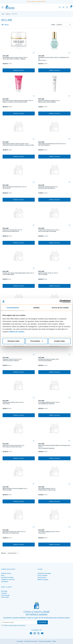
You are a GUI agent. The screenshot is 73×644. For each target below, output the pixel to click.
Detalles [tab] (36, 308)
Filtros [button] (5, 25)
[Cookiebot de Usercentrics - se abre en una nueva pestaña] (61, 301)
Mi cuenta (4, 591)
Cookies (54, 641)
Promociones (5, 595)
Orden (53, 25)
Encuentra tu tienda (7, 577)
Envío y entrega (42, 575)
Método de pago (43, 580)
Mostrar (4, 553)
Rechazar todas (14, 341)
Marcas (8, 14)
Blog (3, 575)
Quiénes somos (6, 573)
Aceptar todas (59, 341)
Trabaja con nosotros (8, 580)
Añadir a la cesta (19, 70)
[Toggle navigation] (2, 7)
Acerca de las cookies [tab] (60, 308)
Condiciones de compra (31, 641)
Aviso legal (20, 641)
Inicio (3, 14)
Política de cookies (17, 332)
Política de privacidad (45, 641)
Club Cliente (5, 597)
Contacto (4, 593)
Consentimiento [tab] (13, 308)
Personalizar (37, 341)
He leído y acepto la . (14, 625)
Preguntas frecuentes (44, 573)
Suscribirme (43, 622)
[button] (71, 7)
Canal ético (5, 582)
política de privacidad (19, 625)
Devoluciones (42, 577)
